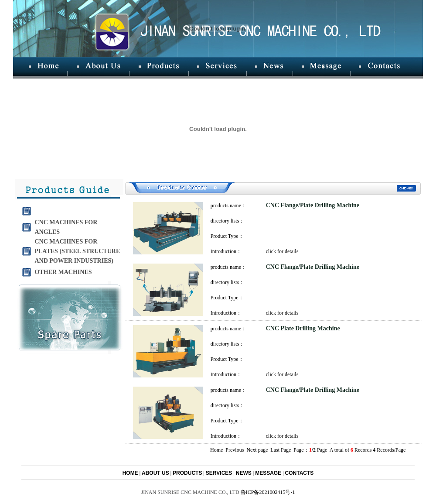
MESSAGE (268, 473)
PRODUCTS (187, 473)
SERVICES (219, 473)
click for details (282, 251)
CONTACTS (300, 473)
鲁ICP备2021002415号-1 (268, 492)
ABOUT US (155, 473)
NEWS (244, 473)
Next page (257, 450)
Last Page (281, 450)
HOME (130, 473)
